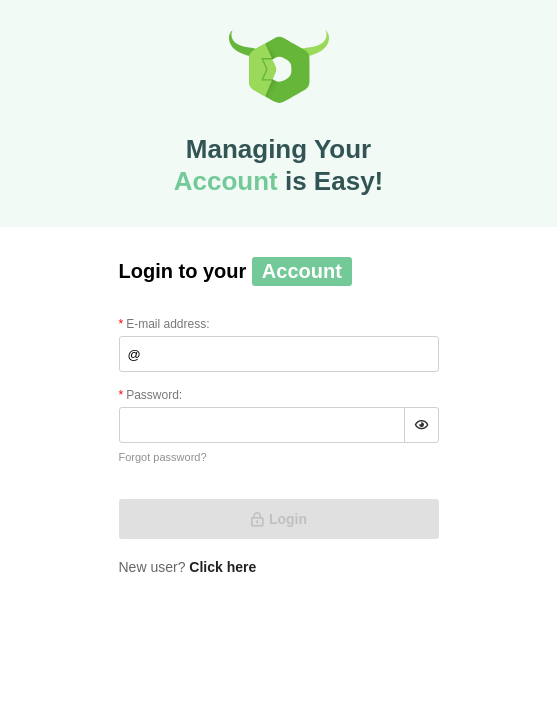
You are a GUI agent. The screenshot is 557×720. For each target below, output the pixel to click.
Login (278, 519)
